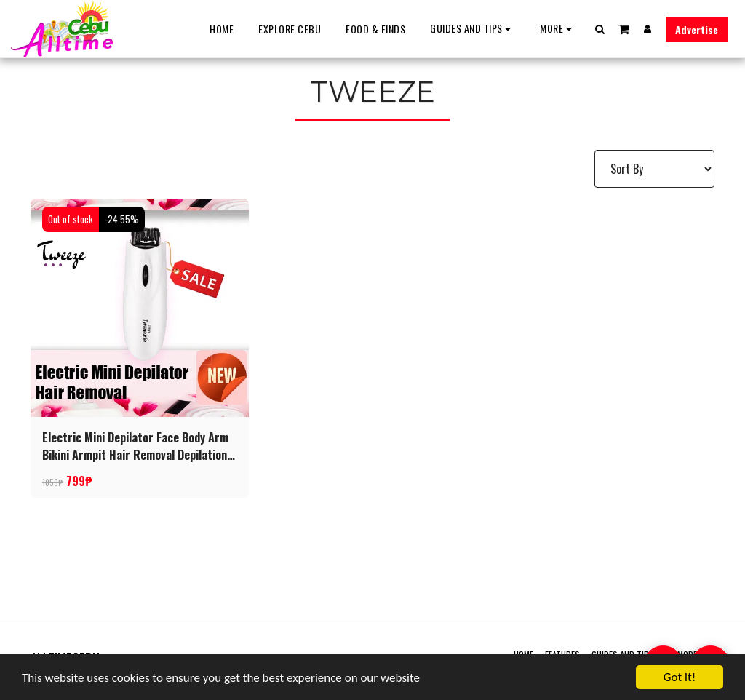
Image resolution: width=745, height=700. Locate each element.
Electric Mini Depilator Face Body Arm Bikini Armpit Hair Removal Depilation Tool (135, 446)
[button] (473, 29)
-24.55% (122, 219)
